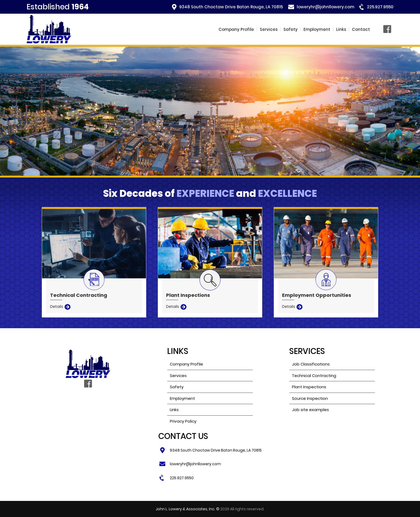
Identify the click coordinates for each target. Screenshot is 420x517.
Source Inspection (310, 398)
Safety (290, 29)
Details (57, 306)
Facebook (388, 29)
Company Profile (236, 29)
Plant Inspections (309, 387)
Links (341, 29)
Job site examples (310, 410)
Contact (361, 29)
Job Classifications (311, 364)
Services (269, 29)
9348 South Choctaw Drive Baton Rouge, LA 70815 (231, 7)
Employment (317, 29)
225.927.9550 (380, 7)
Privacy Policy (183, 421)
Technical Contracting (314, 376)
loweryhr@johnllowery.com (326, 7)
